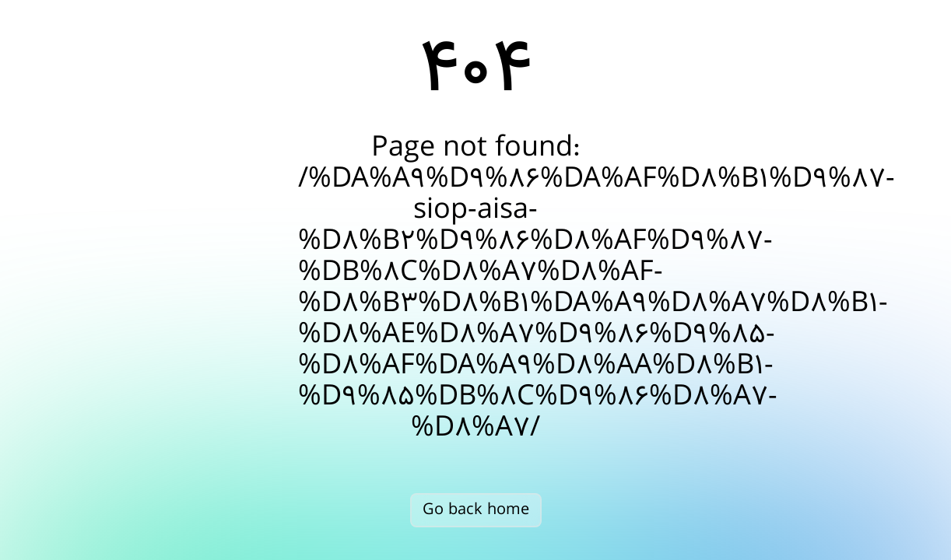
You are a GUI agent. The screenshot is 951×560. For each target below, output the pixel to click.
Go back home (476, 510)
